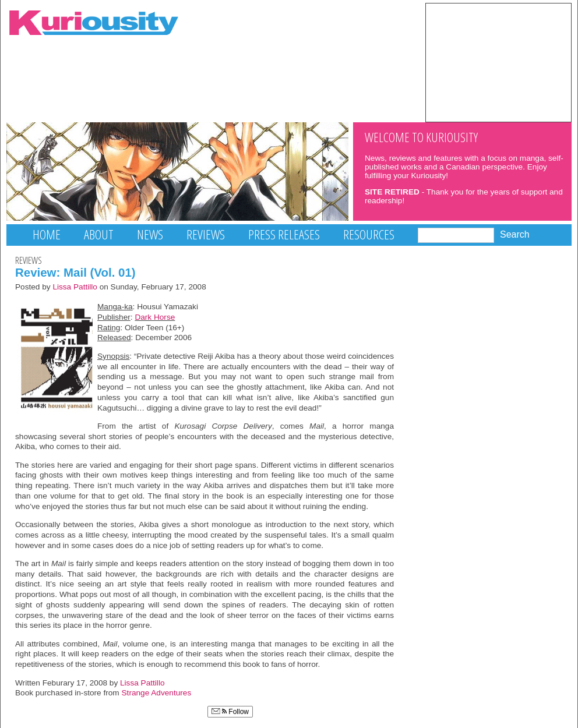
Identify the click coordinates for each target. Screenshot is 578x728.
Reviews (206, 234)
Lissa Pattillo (75, 287)
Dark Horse (155, 317)
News (150, 234)
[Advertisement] (498, 62)
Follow (230, 712)
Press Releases (284, 234)
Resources (369, 234)
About (99, 234)
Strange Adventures (157, 693)
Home (47, 234)
